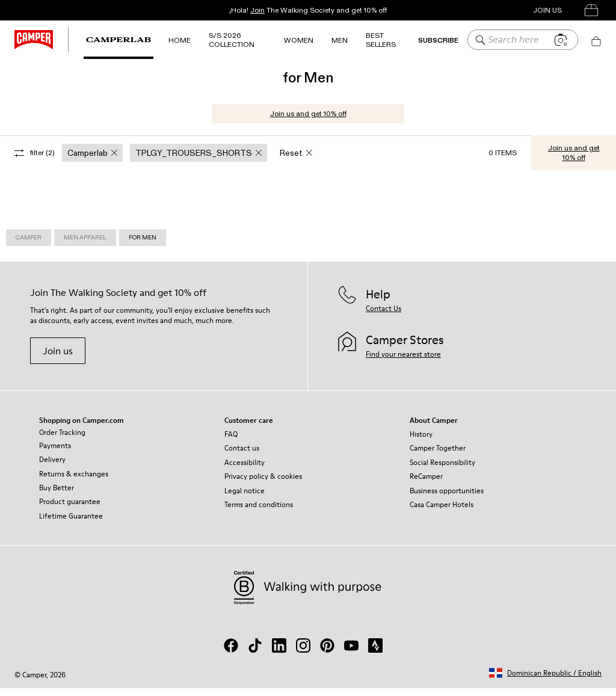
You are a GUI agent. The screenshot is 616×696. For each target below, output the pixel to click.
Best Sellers (381, 40)
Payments (55, 453)
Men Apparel (85, 245)
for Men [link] (143, 245)
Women (299, 40)
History (421, 442)
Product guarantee (70, 509)
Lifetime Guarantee (71, 524)
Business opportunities (447, 498)
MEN (340, 40)
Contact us (242, 456)
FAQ (231, 442)
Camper (29, 245)
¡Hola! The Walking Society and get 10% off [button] (308, 10)
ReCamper (426, 484)
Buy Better (57, 495)
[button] (545, 681)
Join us (58, 359)
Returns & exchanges (74, 482)
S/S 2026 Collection (232, 40)
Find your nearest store (403, 362)
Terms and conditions (259, 512)
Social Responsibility (442, 470)
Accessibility (245, 470)
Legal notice (245, 498)
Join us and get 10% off (308, 121)
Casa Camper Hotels (442, 512)
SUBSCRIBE (438, 40)
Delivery (52, 467)
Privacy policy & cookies (263, 484)
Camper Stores (483, 10)
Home (180, 40)
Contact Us (383, 316)
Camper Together (438, 456)
